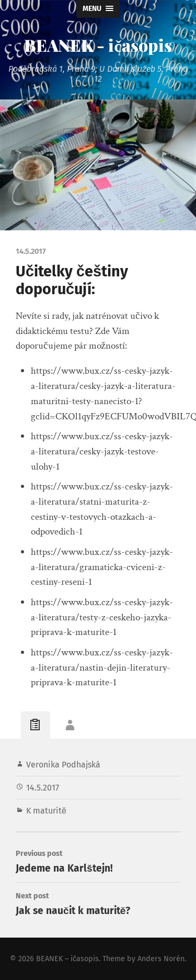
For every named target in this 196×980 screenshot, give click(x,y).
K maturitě (46, 811)
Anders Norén (161, 959)
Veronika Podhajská (63, 765)
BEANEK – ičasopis (67, 959)
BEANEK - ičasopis (98, 45)
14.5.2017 (43, 788)
